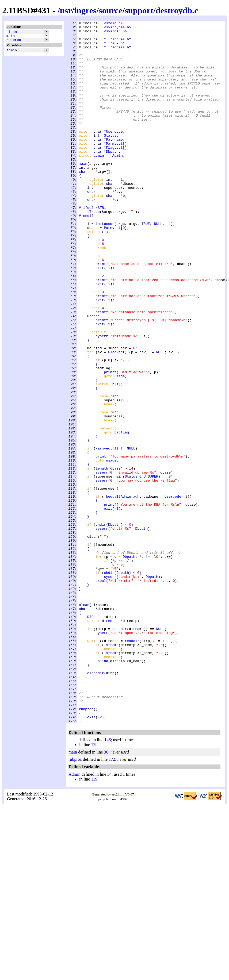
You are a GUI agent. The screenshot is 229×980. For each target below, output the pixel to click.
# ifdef (86, 245)
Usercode (114, 154)
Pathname (114, 163)
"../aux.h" (114, 48)
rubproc (14, 42)
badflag (122, 515)
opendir (120, 751)
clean (12, 32)
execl (101, 693)
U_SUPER (151, 568)
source (110, 10)
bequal (112, 592)
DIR (90, 736)
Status (110, 159)
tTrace (93, 250)
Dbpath (112, 178)
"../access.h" (117, 53)
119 (94, 919)
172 (112, 900)
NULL (158, 264)
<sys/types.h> (117, 29)
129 (94, 885)
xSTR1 (101, 245)
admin (99, 183)
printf (102, 313)
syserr (102, 399)
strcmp (112, 770)
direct (108, 741)
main (11, 37)
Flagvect (114, 173)
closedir (96, 804)
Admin (12, 53)
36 (106, 892)
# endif (86, 255)
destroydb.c (177, 10)
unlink (102, 789)
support (139, 10)
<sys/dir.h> (115, 33)
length (102, 558)
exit (100, 317)
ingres (85, 10)
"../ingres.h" (117, 43)
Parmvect (114, 168)
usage (119, 447)
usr (66, 10)
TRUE (146, 264)
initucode (105, 264)
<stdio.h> (113, 24)
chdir (101, 625)
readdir (132, 765)
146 (108, 880)
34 (109, 915)
